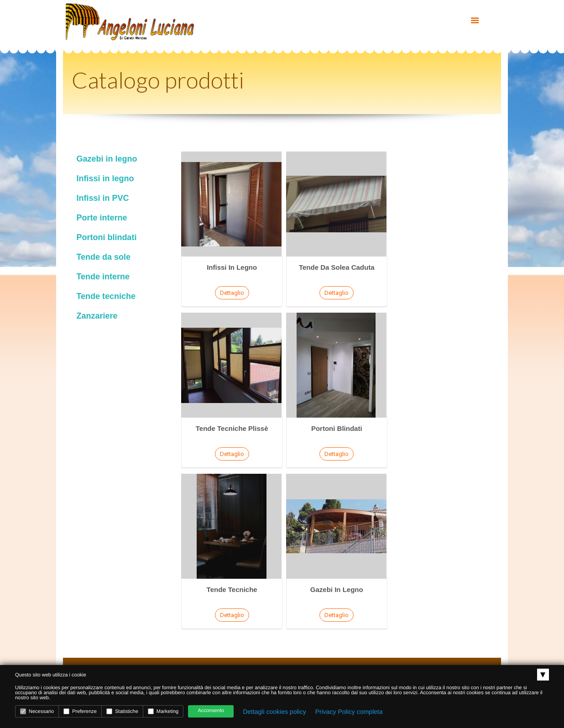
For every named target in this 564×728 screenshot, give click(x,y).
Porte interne (102, 218)
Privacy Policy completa (349, 712)
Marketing (163, 711)
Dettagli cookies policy (274, 712)
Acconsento (211, 711)
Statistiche (122, 711)
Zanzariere (97, 316)
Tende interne (103, 277)
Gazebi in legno (107, 159)
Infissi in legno (105, 178)
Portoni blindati (106, 237)
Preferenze (80, 711)
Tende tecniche (106, 296)
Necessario (37, 711)
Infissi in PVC (102, 198)
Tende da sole (103, 257)
